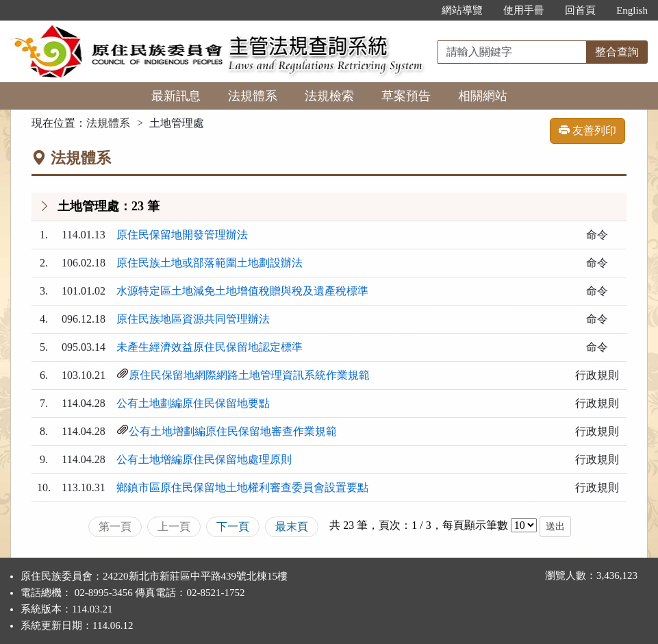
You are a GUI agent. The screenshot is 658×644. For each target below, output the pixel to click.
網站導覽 (462, 10)
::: (417, 10)
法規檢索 (329, 96)
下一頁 (233, 527)
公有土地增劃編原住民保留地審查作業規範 (233, 431)
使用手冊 (524, 10)
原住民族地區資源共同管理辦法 (193, 319)
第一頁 (115, 527)
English (632, 10)
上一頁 (174, 527)
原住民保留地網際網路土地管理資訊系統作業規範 (249, 375)
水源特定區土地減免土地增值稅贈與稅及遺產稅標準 (242, 291)
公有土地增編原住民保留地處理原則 (204, 459)
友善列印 (587, 131)
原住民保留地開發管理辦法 (182, 235)
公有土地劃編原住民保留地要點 (193, 403)
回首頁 (580, 10)
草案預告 (406, 96)
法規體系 (253, 96)
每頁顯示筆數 (475, 525)
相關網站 (483, 96)
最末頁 (292, 527)
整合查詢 (617, 52)
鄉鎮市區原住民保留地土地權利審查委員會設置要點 (242, 487)
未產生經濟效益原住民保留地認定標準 (210, 347)
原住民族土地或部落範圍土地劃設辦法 (210, 263)
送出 (555, 527)
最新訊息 (176, 96)
